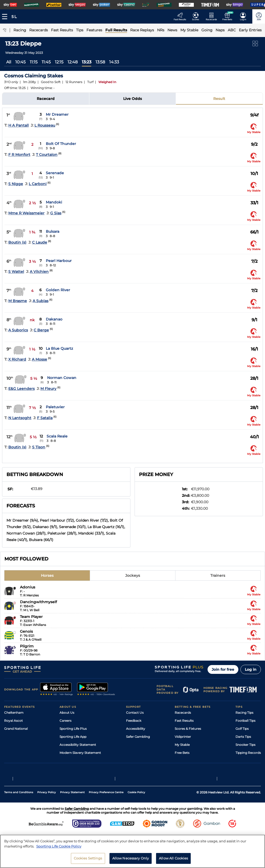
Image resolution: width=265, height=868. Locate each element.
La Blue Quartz (59, 348)
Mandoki (54, 202)
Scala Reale (57, 436)
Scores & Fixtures (188, 729)
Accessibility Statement (78, 745)
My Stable (182, 745)
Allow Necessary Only (131, 860)
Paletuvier (55, 407)
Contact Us (135, 713)
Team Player (31, 617)
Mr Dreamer (57, 114)
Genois (26, 631)
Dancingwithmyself (38, 602)
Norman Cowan (62, 378)
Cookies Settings (88, 860)
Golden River (58, 290)
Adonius (28, 587)
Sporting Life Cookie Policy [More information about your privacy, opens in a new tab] (59, 848)
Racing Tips (244, 713)
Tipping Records (248, 753)
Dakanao (54, 319)
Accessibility (136, 729)
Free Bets (182, 753)
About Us (67, 713)
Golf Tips (242, 729)
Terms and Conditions (19, 798)
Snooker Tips (245, 745)
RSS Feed (67, 761)
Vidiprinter (183, 737)
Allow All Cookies (173, 860)
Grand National (16, 729)
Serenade (55, 173)
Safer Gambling (138, 737)
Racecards (183, 713)
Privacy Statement (72, 798)
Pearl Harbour (59, 261)
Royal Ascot (13, 721)
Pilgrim (27, 646)
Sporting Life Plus (73, 729)
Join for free (223, 669)
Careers (65, 721)
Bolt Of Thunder (61, 144)
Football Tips (245, 721)
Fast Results (184, 721)
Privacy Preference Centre (106, 798)
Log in (251, 669)
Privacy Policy (47, 798)
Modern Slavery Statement (80, 753)
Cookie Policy (136, 798)
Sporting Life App (73, 737)
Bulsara (53, 231)
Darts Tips (243, 737)
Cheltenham (14, 713)
